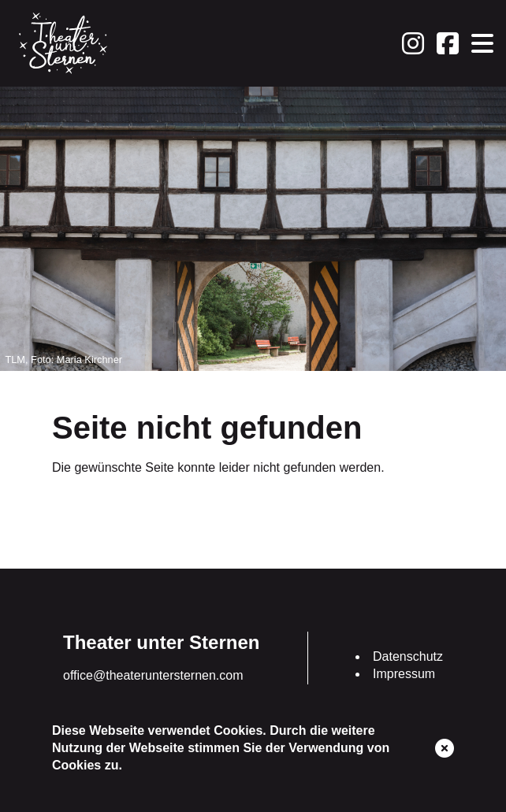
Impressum (404, 674)
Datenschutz (408, 656)
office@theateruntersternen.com (153, 675)
